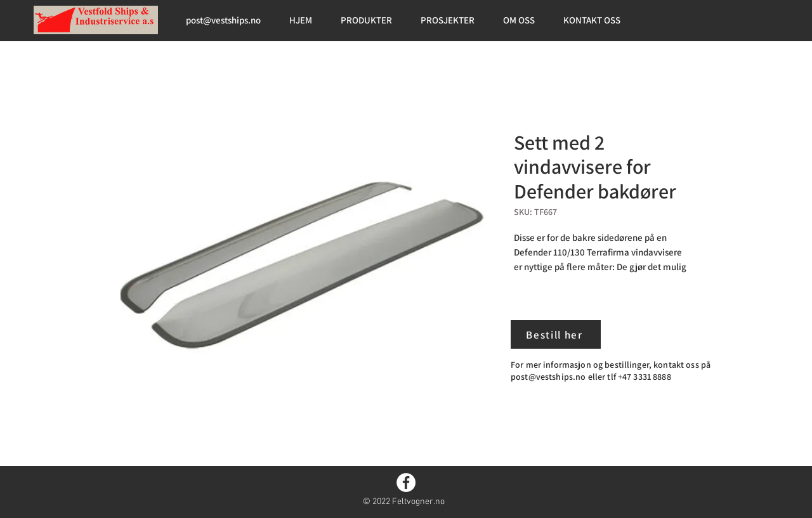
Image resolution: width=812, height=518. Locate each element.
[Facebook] (406, 482)
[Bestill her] (556, 334)
